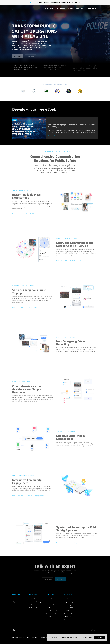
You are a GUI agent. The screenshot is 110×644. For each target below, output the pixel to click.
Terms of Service (44, 637)
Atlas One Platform (17, 605)
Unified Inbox (33, 599)
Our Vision (49, 9)
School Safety (67, 605)
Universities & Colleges (70, 608)
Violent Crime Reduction (53, 614)
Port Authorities (68, 617)
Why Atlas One (16, 602)
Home (14, 599)
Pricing (71, 9)
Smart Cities (67, 611)
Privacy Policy (34, 637)
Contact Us (92, 9)
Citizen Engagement (52, 611)
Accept (100, 638)
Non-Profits (60, 9)
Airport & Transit (68, 614)
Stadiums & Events (68, 620)
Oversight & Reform (51, 617)
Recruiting (49, 608)
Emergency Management (70, 602)
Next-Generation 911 (52, 605)
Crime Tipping (50, 602)
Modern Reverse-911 (35, 605)
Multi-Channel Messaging (36, 602)
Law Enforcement (68, 599)
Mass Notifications (51, 599)
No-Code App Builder (35, 608)
